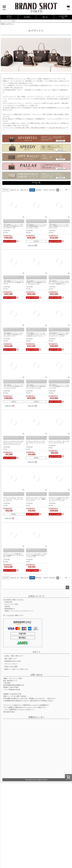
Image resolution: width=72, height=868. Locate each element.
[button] (69, 190)
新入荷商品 (27, 17)
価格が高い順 (24, 190)
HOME (3, 24)
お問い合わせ (36, 675)
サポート (36, 652)
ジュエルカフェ (29, 707)
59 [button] (66, 190)
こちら (11, 615)
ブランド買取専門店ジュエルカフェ (29, 705)
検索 (2, 21)
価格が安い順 (15, 190)
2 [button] (60, 190)
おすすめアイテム (9, 17)
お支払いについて (36, 596)
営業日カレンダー (36, 717)
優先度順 (39, 190)
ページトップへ (67, 587)
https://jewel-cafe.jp (9, 712)
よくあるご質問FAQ (63, 17)
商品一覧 (45, 17)
